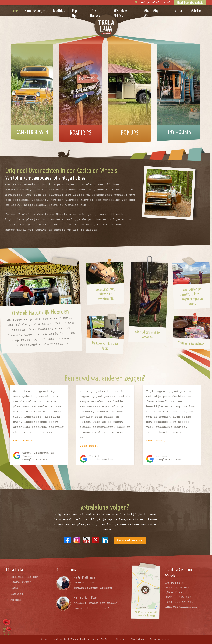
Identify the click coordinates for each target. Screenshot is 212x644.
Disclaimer (137, 639)
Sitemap (120, 639)
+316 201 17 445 (179, 602)
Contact (179, 11)
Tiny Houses (95, 13)
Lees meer (21, 441)
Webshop (197, 11)
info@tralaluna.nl (155, 3)
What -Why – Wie (152, 13)
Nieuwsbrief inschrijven (130, 540)
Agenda (16, 600)
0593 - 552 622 (178, 597)
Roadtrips (59, 11)
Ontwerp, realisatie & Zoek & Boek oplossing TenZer (75, 639)
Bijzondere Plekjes (120, 13)
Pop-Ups (75, 13)
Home (14, 11)
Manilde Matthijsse (85, 598)
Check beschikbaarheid (190, 3)
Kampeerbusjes (35, 11)
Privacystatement (161, 639)
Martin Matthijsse (84, 577)
